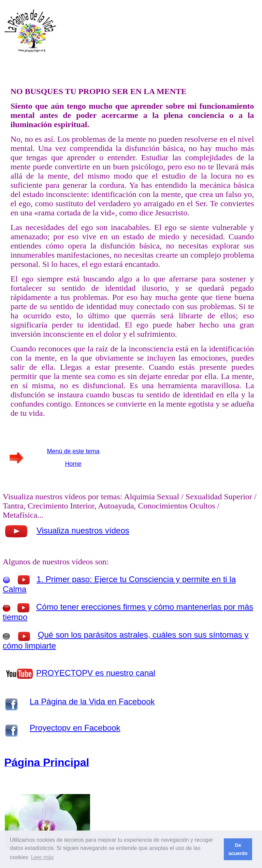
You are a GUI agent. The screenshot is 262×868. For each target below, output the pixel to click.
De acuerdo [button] (238, 849)
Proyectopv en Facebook (75, 728)
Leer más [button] (42, 857)
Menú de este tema (73, 451)
